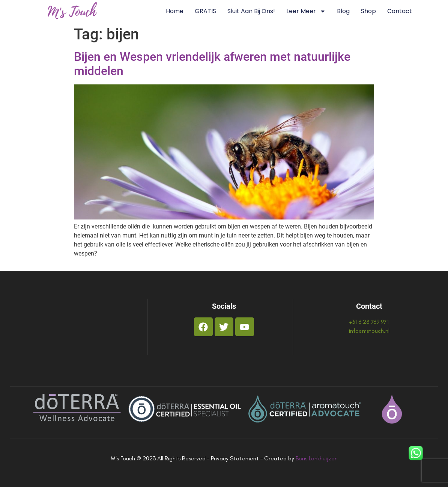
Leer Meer (306, 11)
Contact (400, 11)
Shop (368, 11)
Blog (343, 11)
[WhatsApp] (416, 454)
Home (175, 11)
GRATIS (205, 11)
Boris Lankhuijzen (317, 458)
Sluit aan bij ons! (251, 11)
